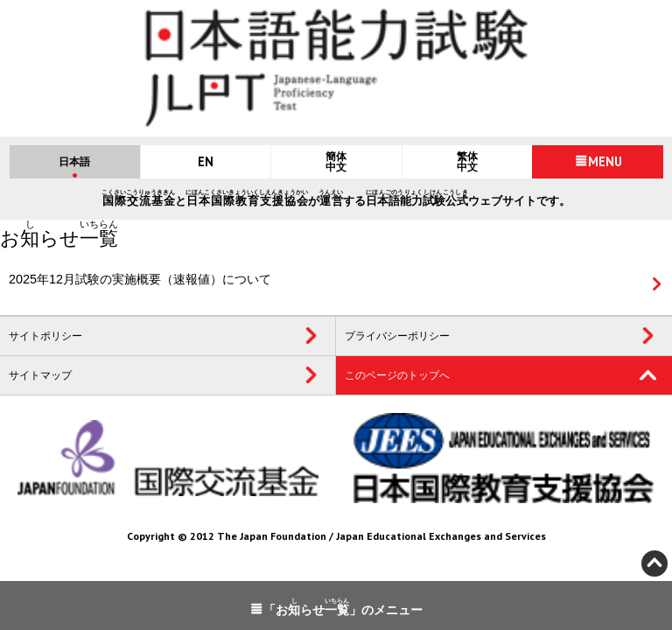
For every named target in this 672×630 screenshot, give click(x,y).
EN (206, 162)
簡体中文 (336, 162)
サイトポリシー (45, 336)
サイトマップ (40, 375)
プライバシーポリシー (397, 336)
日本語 (74, 162)
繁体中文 (467, 162)
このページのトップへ (397, 375)
